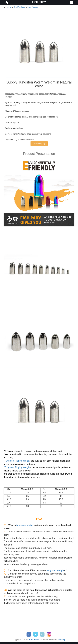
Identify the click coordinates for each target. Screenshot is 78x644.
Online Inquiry (39, 144)
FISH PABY (39, 2)
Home (9, 7)
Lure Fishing (33, 7)
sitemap (62, 639)
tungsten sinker (25, 525)
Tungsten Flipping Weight (17, 461)
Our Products (19, 7)
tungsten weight (55, 570)
